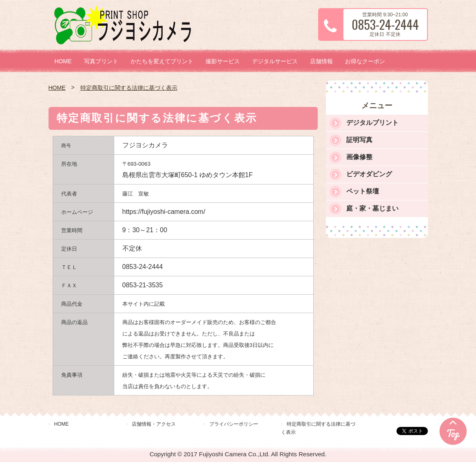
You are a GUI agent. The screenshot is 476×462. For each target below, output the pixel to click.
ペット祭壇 (363, 191)
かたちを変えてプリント (162, 61)
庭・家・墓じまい (372, 208)
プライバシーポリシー (234, 424)
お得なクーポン (365, 61)
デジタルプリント (372, 123)
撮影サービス (223, 61)
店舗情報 (321, 61)
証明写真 (359, 140)
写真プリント (101, 61)
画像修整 (359, 157)
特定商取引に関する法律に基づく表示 (129, 88)
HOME (63, 61)
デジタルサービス (275, 61)
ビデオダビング (369, 174)
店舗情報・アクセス (154, 424)
